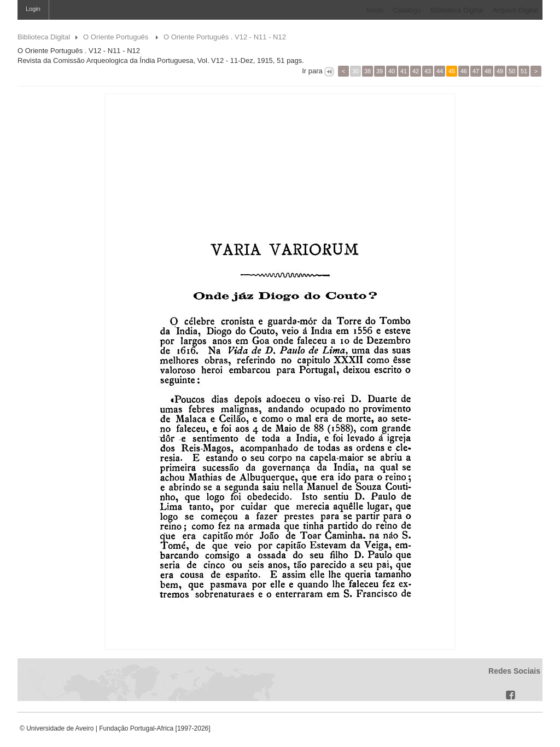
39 (380, 71)
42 (416, 71)
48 (488, 71)
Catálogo (407, 10)
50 (512, 71)
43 (428, 71)
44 (440, 71)
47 (476, 71)
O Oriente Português (117, 37)
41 (404, 71)
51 (524, 71)
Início (375, 10)
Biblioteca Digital (457, 10)
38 (367, 71)
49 (500, 71)
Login (33, 9)
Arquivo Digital (515, 10)
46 (464, 71)
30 (355, 71)
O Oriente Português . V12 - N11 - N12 (225, 37)
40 (392, 71)
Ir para (313, 71)
